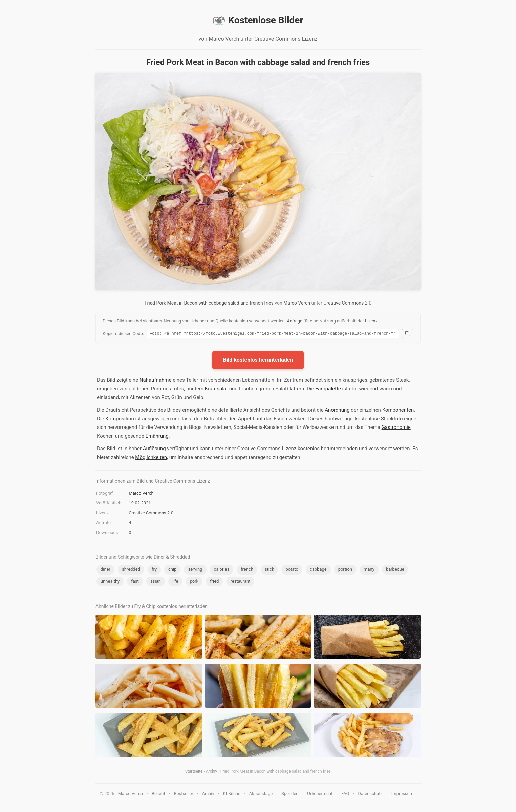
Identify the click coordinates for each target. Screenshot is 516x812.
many (369, 570)
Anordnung (337, 411)
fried (214, 582)
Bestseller (184, 795)
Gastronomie (396, 428)
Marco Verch (297, 303)
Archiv (211, 772)
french (247, 570)
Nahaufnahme (156, 381)
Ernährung (157, 437)
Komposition (120, 420)
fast (135, 582)
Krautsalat (216, 390)
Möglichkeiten (151, 458)
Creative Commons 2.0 (347, 303)
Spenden (290, 795)
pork (194, 582)
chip (172, 570)
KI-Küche (232, 795)
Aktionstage (261, 795)
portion (345, 570)
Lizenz (371, 321)
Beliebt (158, 795)
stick (270, 570)
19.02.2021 (140, 504)
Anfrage (295, 321)
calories (221, 570)
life (175, 582)
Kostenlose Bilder (258, 20)
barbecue (395, 570)
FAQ (345, 795)
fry (154, 570)
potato (292, 570)
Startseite (194, 772)
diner (105, 570)
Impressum (402, 795)
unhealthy (110, 582)
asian (156, 582)
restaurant (240, 582)
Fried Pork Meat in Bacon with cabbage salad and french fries (209, 303)
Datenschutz (370, 795)
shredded (131, 570)
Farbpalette (328, 390)
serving (195, 570)
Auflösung (154, 450)
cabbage (318, 570)
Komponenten (398, 411)
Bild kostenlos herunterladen (258, 361)
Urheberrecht (320, 795)
